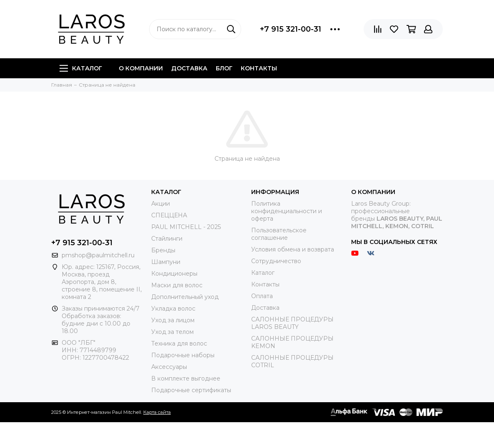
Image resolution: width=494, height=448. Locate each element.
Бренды (163, 250)
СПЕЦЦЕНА (169, 215)
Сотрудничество (276, 261)
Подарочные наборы (183, 355)
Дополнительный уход (185, 297)
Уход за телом (172, 332)
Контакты (259, 68)
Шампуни (166, 262)
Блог (224, 68)
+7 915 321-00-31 (291, 29)
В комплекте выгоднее (186, 378)
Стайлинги (167, 239)
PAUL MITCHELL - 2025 (186, 227)
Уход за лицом (173, 320)
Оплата (262, 296)
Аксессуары (169, 367)
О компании (141, 68)
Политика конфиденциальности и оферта (287, 211)
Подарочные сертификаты (191, 390)
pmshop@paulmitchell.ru (98, 255)
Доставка (189, 68)
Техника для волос (179, 343)
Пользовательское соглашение (279, 234)
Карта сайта (157, 412)
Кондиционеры (174, 274)
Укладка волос (173, 309)
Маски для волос (177, 285)
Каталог (81, 68)
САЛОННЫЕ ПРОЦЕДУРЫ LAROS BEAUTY (292, 323)
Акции (161, 204)
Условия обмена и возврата (293, 249)
